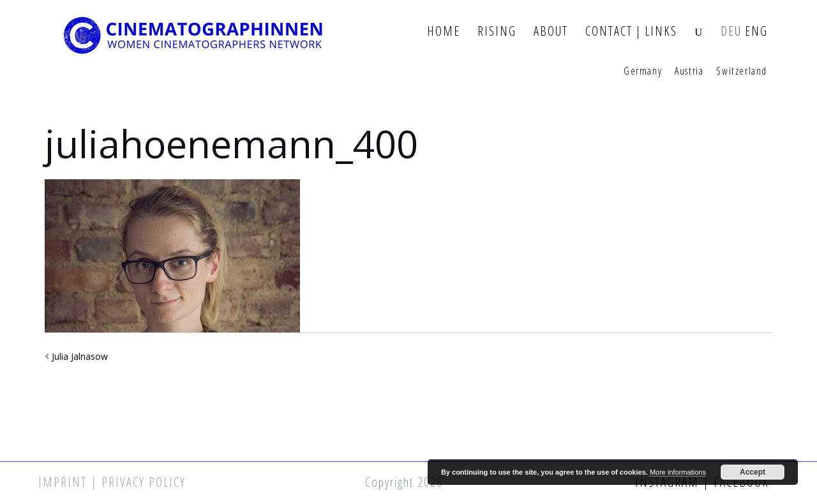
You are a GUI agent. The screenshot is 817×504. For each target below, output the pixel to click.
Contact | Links (631, 32)
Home (444, 32)
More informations (678, 472)
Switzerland (742, 71)
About (551, 32)
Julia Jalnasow (80, 356)
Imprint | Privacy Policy (112, 482)
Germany (643, 71)
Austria (689, 71)
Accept (753, 472)
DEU (731, 32)
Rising (497, 32)
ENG (756, 32)
